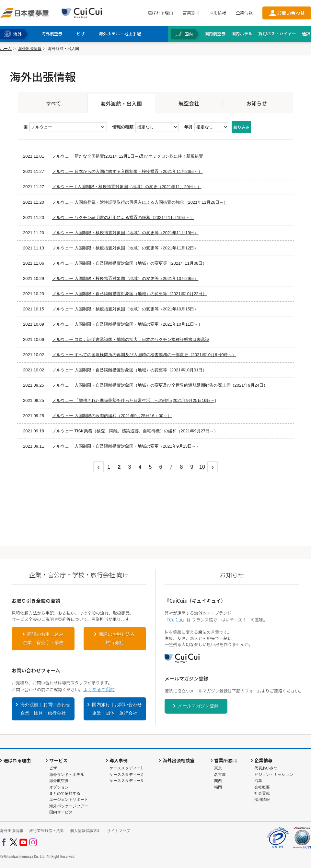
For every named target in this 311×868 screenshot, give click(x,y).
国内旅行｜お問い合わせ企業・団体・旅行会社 (117, 709)
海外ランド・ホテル (67, 775)
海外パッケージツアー (69, 806)
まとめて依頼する (65, 793)
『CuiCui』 (176, 620)
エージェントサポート (69, 800)
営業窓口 (191, 12)
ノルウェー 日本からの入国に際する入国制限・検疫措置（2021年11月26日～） (127, 171)
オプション (59, 787)
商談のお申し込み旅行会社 (117, 638)
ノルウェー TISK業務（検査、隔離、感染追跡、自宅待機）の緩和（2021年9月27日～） (135, 431)
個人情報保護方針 (86, 831)
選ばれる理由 (160, 12)
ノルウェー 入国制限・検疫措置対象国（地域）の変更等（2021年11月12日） (125, 248)
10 (202, 467)
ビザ (53, 768)
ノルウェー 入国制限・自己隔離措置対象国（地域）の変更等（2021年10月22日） (129, 294)
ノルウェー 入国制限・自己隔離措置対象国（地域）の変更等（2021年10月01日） (129, 370)
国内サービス (61, 812)
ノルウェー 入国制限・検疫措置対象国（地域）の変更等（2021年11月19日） (125, 233)
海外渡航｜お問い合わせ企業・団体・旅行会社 (45, 709)
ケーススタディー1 (126, 768)
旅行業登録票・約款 (47, 831)
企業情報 (244, 12)
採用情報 (218, 12)
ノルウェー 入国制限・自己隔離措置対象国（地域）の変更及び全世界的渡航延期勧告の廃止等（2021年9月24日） (160, 385)
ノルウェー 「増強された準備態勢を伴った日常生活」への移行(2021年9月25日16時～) (134, 400)
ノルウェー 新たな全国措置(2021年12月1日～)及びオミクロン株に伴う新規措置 (128, 156)
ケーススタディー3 (126, 781)
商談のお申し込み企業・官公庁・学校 (43, 638)
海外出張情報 (30, 49)
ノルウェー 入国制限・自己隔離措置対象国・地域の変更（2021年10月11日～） (127, 324)
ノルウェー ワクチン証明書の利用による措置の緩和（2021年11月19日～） (123, 217)
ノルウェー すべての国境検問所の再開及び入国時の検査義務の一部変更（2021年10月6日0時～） (144, 355)
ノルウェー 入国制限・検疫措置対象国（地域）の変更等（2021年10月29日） (125, 278)
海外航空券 (59, 781)
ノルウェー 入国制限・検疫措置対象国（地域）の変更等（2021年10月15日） (125, 309)
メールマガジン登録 (198, 706)
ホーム (6, 49)
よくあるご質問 (99, 689)
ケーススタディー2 (126, 775)
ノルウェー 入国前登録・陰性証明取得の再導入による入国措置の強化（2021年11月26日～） (140, 202)
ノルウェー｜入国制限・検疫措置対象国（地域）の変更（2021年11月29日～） (127, 187)
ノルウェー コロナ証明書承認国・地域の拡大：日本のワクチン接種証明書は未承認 (131, 339)
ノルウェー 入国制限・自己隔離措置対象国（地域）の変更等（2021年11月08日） (129, 263)
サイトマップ (119, 831)
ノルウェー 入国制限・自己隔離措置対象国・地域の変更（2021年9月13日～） (126, 446)
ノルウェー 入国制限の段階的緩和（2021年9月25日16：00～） (112, 416)
